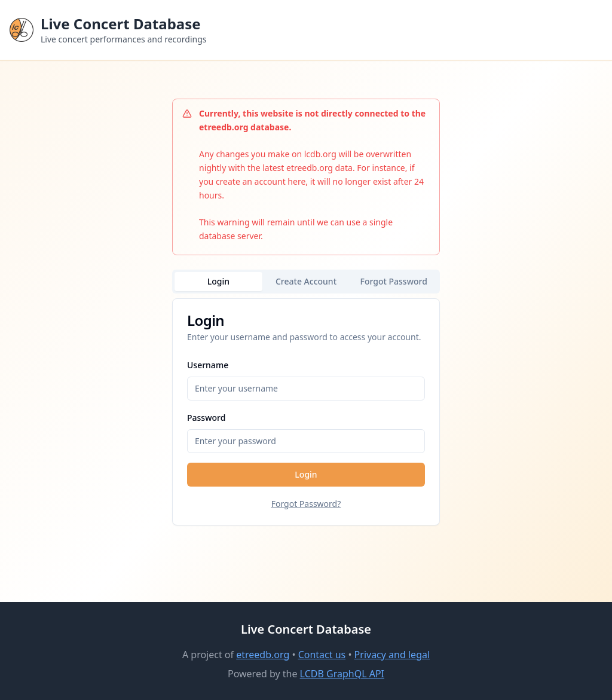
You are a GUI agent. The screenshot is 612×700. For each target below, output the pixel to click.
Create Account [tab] (306, 281)
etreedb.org (263, 655)
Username (208, 365)
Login (306, 474)
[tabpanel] (306, 412)
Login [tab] (218, 281)
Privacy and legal (392, 655)
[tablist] (306, 282)
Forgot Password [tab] (394, 281)
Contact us (322, 655)
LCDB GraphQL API (342, 674)
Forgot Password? (306, 504)
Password (206, 418)
